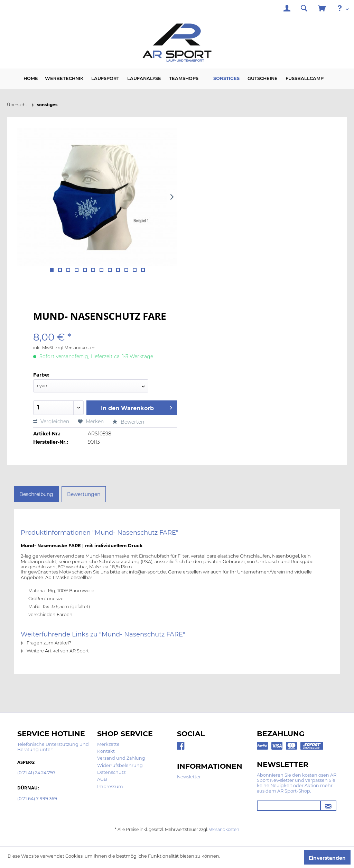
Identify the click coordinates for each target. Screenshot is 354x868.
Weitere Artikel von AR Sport (55, 651)
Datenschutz (111, 772)
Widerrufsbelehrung (120, 765)
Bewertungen (84, 494)
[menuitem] (287, 9)
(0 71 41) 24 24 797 (36, 773)
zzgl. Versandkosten (75, 348)
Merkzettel (109, 744)
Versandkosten (224, 829)
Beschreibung (36, 494)
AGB (102, 779)
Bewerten (128, 422)
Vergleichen (51, 422)
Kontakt (106, 751)
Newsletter (189, 777)
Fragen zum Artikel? (46, 643)
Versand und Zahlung (121, 758)
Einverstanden (327, 858)
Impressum (110, 786)
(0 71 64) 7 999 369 (37, 799)
